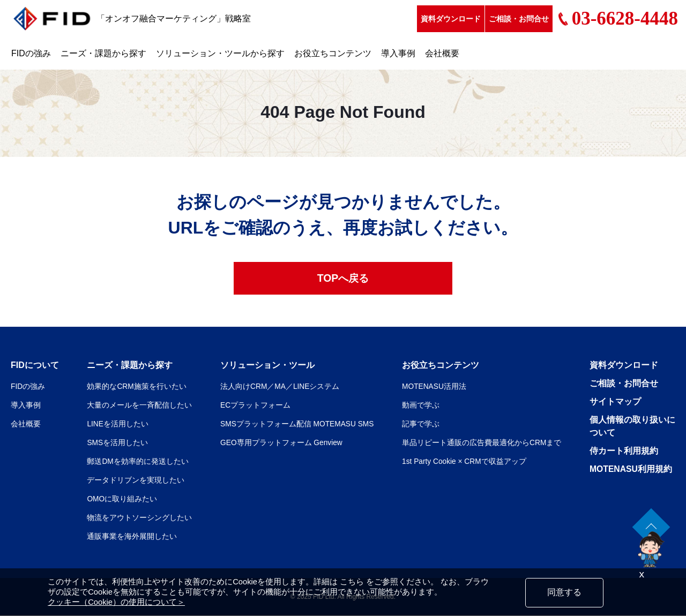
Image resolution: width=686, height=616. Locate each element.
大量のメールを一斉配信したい (139, 405)
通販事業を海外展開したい (132, 537)
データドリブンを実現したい (136, 480)
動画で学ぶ (421, 405)
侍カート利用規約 (624, 451)
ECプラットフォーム (254, 405)
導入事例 (398, 53)
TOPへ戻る (343, 279)
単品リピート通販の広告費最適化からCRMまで (482, 443)
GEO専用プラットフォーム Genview (281, 443)
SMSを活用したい (117, 443)
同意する (564, 592)
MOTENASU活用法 (434, 387)
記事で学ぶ (421, 424)
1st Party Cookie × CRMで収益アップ (465, 462)
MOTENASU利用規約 (631, 469)
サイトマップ (615, 402)
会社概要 (442, 53)
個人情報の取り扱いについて (632, 427)
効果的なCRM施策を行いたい (137, 387)
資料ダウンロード (451, 19)
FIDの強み (31, 53)
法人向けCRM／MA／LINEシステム (279, 387)
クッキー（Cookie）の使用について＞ (116, 602)
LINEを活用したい (118, 424)
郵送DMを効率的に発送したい (138, 462)
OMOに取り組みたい (122, 499)
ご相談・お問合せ (519, 19)
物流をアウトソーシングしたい (139, 518)
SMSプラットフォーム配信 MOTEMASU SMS (297, 424)
